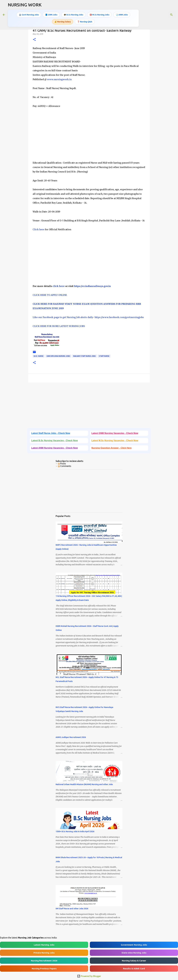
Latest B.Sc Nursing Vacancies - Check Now (55, 441)
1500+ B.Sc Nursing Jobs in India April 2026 (75, 831)
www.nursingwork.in (59, 79)
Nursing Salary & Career (134, 961)
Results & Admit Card (134, 969)
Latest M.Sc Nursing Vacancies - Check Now (115, 441)
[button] (34, 40)
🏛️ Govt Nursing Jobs (29, 15)
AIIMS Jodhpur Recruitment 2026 (71, 737)
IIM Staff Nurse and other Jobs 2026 (72, 909)
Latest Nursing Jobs (44, 945)
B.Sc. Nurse (39, 356)
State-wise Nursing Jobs (134, 953)
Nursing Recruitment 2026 (44, 961)
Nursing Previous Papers (44, 969)
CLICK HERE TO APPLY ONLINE (50, 295)
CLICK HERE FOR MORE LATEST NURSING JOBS (59, 326)
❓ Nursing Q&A (85, 21)
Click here (39, 229)
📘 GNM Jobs (51, 15)
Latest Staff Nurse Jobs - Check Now (51, 433)
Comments (65, 466)
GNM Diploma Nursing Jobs (58, 356)
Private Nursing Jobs (44, 953)
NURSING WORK (25, 5)
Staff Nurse (104, 356)
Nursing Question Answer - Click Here (112, 448)
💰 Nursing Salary (63, 21)
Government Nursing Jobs (134, 945)
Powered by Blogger (89, 976)
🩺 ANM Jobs (122, 15)
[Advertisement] (89, 137)
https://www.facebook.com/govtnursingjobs (119, 317)
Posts (62, 464)
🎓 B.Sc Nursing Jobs (73, 15)
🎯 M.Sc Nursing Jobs (99, 15)
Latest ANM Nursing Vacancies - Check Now (55, 448)
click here (59, 286)
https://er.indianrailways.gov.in (92, 286)
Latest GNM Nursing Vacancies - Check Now (115, 433)
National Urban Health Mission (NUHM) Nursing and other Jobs (84, 784)
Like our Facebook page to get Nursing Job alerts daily (63, 317)
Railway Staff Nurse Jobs (84, 356)
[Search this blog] (161, 15)
